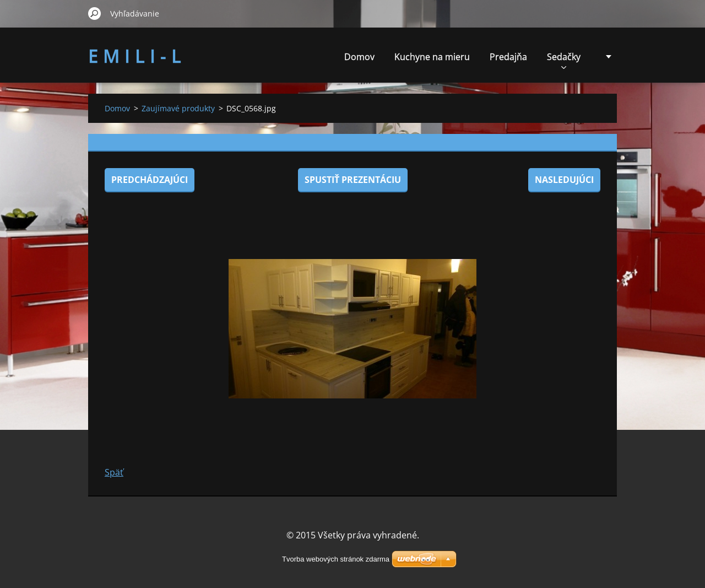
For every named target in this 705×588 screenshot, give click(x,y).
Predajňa (508, 57)
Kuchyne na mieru (432, 57)
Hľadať (95, 13)
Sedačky (564, 60)
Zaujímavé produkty (178, 108)
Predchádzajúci (150, 180)
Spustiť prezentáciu (353, 180)
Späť (114, 472)
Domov (359, 57)
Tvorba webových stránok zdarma (336, 559)
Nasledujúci (564, 180)
